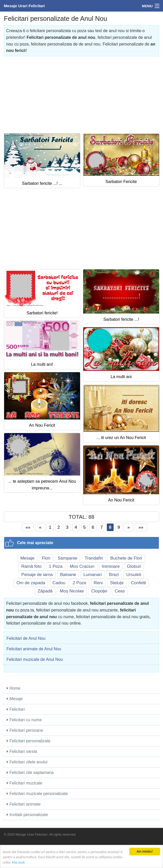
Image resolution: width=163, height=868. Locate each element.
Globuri (134, 566)
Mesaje (27, 558)
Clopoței (99, 591)
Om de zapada (31, 583)
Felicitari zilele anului (27, 762)
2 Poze (79, 583)
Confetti (139, 583)
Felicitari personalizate (29, 741)
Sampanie (68, 558)
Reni (98, 583)
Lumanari (93, 575)
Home (14, 688)
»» (141, 527)
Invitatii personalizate (27, 815)
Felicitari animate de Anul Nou (34, 649)
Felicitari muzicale (24, 783)
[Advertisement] (82, 92)
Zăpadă (45, 591)
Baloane (68, 575)
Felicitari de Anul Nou (26, 638)
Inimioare (111, 566)
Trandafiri (94, 558)
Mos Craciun (82, 566)
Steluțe (117, 583)
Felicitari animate (24, 804)
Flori (46, 558)
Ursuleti (134, 575)
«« (28, 527)
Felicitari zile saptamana (30, 773)
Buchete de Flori (126, 558)
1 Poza (56, 566)
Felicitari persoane (25, 730)
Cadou (59, 583)
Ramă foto (31, 566)
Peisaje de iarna (37, 575)
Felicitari (16, 709)
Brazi (114, 575)
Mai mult (18, 862)
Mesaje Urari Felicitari (24, 6)
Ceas (120, 591)
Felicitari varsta (22, 751)
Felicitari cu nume (24, 720)
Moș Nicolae (72, 591)
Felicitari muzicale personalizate (37, 794)
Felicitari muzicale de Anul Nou (35, 659)
